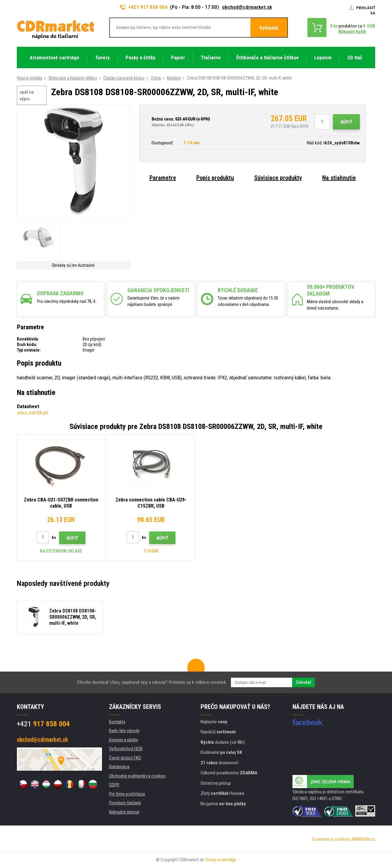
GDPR (114, 785)
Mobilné (174, 78)
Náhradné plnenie (124, 812)
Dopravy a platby (123, 740)
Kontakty (117, 722)
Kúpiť (346, 122)
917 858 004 (43, 724)
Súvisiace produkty (278, 178)
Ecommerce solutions (332, 839)
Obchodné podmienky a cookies (137, 776)
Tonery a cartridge (221, 860)
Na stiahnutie (339, 178)
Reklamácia (119, 767)
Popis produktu (215, 178)
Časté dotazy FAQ (125, 758)
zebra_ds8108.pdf (33, 413)
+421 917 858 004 (144, 7)
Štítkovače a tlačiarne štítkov (73, 78)
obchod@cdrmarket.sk (247, 7)
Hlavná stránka (30, 78)
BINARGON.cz (364, 839)
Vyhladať (269, 28)
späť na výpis (27, 96)
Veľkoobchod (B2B (126, 749)
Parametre (163, 178)
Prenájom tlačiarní (125, 803)
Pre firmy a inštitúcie (127, 794)
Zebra (156, 78)
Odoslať (303, 682)
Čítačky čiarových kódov (124, 78)
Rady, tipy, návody (124, 731)
